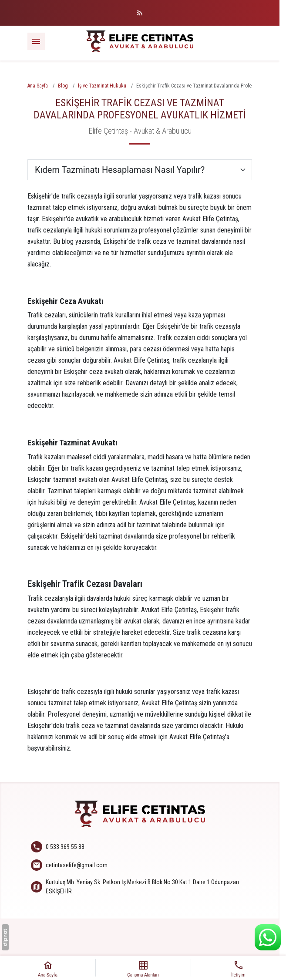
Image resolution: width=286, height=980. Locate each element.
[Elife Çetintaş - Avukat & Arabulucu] (140, 41)
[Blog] (140, 13)
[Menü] (36, 41)
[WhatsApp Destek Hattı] (268, 937)
